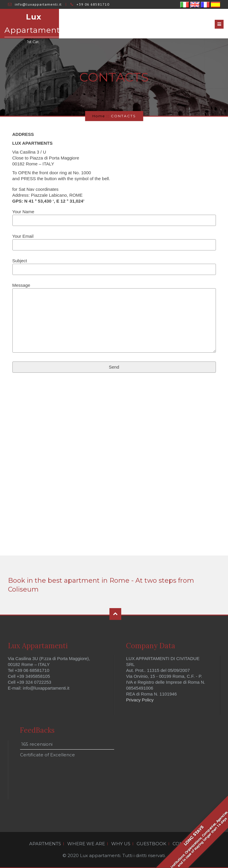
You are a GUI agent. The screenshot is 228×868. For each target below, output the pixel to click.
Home (99, 116)
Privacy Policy (140, 700)
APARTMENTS (45, 844)
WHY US (121, 844)
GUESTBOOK (151, 844)
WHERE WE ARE (86, 844)
